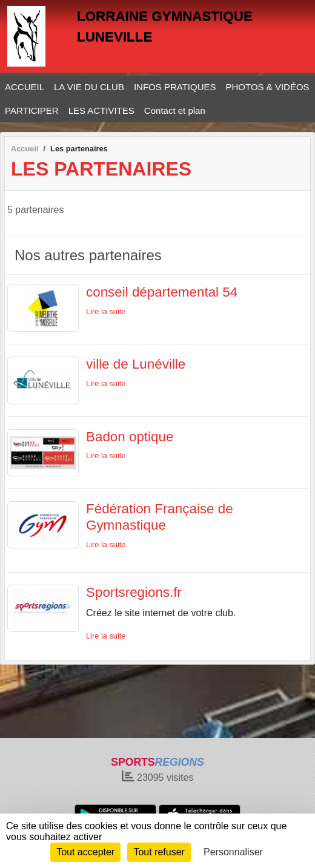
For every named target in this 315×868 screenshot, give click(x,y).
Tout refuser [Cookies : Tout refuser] (159, 852)
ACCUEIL (25, 87)
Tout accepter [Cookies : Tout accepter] (85, 852)
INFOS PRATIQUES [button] (175, 87)
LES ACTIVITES (101, 110)
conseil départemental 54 (162, 292)
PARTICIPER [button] (32, 110)
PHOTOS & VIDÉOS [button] (268, 87)
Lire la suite (106, 311)
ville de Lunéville (136, 364)
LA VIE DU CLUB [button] (89, 87)
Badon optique (130, 437)
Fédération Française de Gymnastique (160, 517)
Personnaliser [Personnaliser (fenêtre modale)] (233, 852)
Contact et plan (175, 110)
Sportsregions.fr (134, 592)
